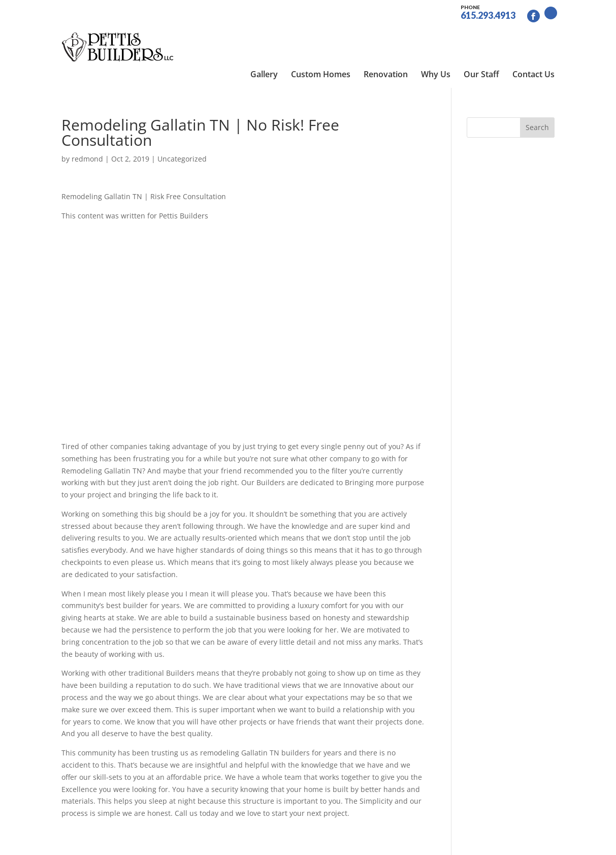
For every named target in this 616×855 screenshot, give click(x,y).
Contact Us (533, 36)
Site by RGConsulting (287, 841)
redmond (87, 125)
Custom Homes (321, 36)
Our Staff (481, 36)
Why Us (436, 36)
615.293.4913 (488, 11)
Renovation (386, 36)
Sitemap (228, 841)
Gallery (264, 36)
